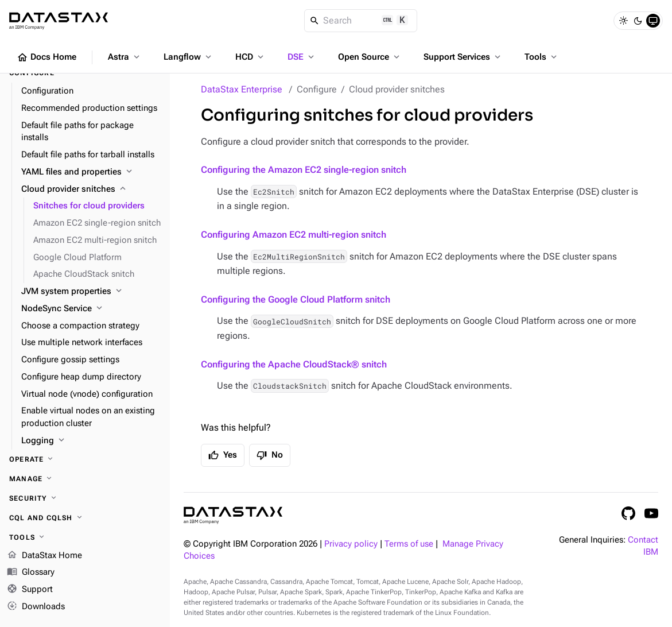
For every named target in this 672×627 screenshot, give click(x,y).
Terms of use (409, 544)
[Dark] (638, 21)
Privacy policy (351, 544)
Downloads (36, 607)
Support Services (463, 57)
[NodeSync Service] (91, 309)
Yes (223, 455)
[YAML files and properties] (91, 172)
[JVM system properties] (91, 292)
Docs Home (46, 57)
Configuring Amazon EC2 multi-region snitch (294, 235)
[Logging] (91, 441)
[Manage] (85, 479)
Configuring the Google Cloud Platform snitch (296, 299)
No (270, 455)
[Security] (85, 498)
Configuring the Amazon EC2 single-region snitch (304, 170)
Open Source (370, 57)
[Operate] (85, 459)
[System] (653, 21)
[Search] (361, 21)
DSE (302, 57)
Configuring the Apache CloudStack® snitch (294, 364)
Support (30, 590)
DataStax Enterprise (242, 89)
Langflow (189, 57)
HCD (250, 57)
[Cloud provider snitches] (91, 189)
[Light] (623, 21)
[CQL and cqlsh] (85, 518)
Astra (125, 57)
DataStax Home (44, 556)
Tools (542, 57)
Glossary (31, 573)
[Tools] (85, 537)
